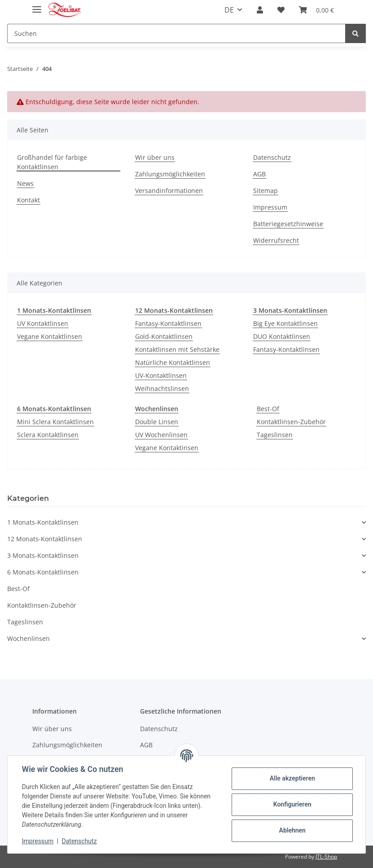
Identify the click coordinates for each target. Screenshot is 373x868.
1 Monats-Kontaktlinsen (43, 522)
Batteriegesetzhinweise (288, 224)
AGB (259, 174)
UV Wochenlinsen (161, 435)
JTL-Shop (326, 857)
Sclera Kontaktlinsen (48, 435)
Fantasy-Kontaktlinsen (168, 323)
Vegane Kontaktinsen (167, 448)
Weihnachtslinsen (162, 388)
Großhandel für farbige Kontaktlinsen (52, 162)
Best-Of (268, 409)
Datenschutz (272, 157)
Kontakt (29, 200)
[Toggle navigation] (37, 6)
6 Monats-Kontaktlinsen (43, 572)
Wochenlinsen (29, 638)
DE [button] (229, 10)
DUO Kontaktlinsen (282, 336)
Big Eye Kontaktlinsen (285, 323)
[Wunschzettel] (281, 10)
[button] (260, 10)
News (25, 183)
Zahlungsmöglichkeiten (170, 174)
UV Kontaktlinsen (43, 323)
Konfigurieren (292, 804)
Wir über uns (155, 157)
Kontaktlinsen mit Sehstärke (177, 349)
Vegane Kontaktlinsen (50, 336)
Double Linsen (157, 422)
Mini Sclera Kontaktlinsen (55, 422)
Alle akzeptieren (292, 778)
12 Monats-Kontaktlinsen (45, 539)
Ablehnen (292, 830)
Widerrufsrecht (276, 240)
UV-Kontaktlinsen (161, 375)
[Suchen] (176, 33)
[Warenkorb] (316, 10)
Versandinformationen (169, 191)
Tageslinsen (275, 435)
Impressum (270, 207)
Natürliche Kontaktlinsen (173, 362)
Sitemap (265, 191)
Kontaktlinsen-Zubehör (291, 422)
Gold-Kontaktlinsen (164, 336)
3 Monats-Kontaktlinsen (43, 555)
